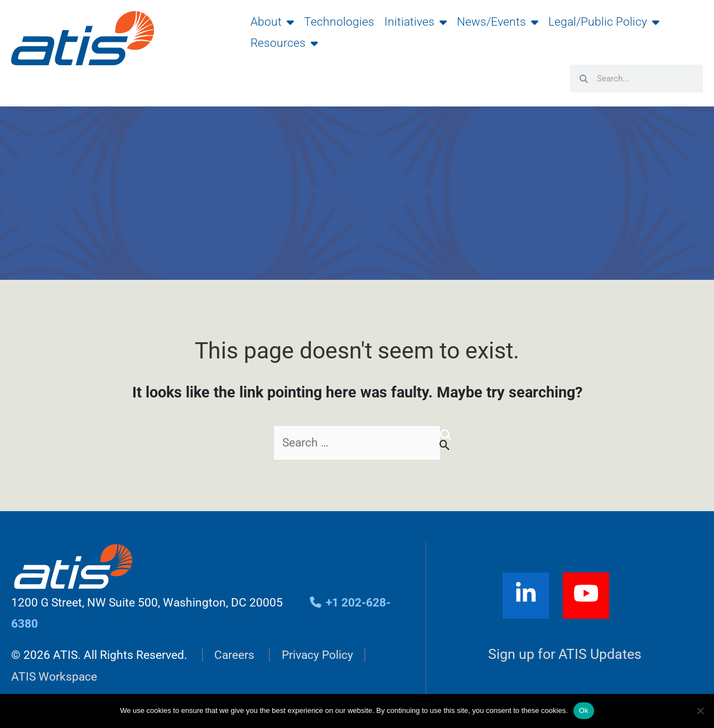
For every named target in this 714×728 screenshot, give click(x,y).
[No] (700, 711)
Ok (584, 710)
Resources (284, 43)
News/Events (498, 22)
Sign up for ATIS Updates (565, 654)
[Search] (446, 435)
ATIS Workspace (54, 677)
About (272, 22)
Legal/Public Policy (604, 22)
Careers (234, 655)
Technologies (339, 22)
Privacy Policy (317, 655)
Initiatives (416, 22)
